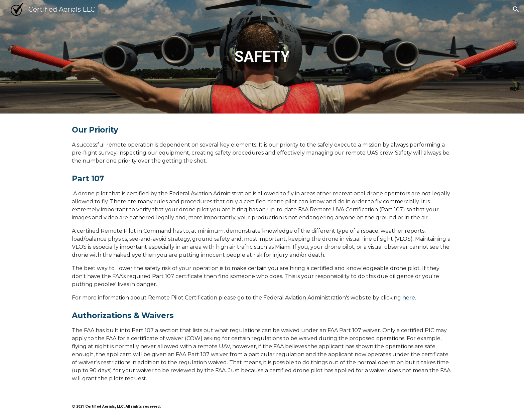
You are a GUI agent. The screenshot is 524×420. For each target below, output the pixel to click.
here (409, 298)
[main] (262, 57)
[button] (516, 9)
